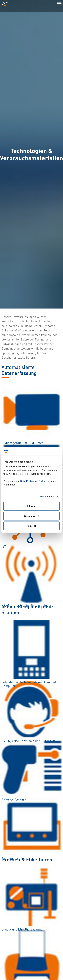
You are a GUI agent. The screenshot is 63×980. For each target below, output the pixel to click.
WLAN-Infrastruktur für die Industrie (27, 605)
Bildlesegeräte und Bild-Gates (22, 443)
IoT (4, 547)
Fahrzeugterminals (15, 859)
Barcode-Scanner (14, 800)
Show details (47, 497)
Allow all (32, 506)
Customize (32, 516)
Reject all (32, 526)
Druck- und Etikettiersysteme (22, 929)
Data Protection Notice (33, 481)
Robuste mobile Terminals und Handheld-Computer (30, 684)
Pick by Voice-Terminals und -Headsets (28, 741)
